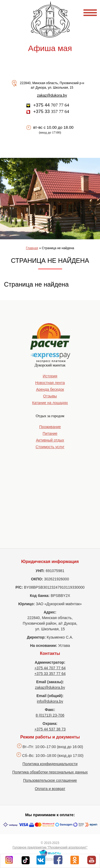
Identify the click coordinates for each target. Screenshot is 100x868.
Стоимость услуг (50, 447)
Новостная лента (50, 383)
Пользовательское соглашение (50, 780)
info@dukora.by (50, 701)
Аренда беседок (50, 389)
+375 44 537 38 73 (50, 729)
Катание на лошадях (50, 403)
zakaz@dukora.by (52, 95)
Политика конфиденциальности (50, 764)
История (50, 376)
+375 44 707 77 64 (50, 668)
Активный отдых (50, 440)
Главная (32, 248)
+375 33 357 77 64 (50, 674)
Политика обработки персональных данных (50, 772)
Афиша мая (50, 48)
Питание (50, 433)
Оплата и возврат (50, 789)
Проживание (50, 427)
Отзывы (50, 396)
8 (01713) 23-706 (50, 715)
